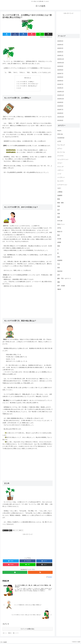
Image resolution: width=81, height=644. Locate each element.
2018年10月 (61, 99)
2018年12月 (61, 92)
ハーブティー (61, 177)
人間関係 (60, 192)
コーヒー (60, 163)
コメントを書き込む (28, 629)
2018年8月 (60, 106)
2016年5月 (60, 113)
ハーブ (59, 174)
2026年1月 (60, 56)
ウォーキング (61, 145)
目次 (26, 78)
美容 (59, 268)
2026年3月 (60, 48)
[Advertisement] (28, 42)
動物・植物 (60, 203)
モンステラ (5, 531)
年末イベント (61, 224)
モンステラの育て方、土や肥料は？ (26, 82)
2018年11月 (61, 95)
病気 (59, 257)
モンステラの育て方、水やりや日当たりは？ (28, 84)
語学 (59, 275)
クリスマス (60, 156)
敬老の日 (60, 232)
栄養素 (59, 242)
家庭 (59, 217)
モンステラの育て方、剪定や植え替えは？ (28, 86)
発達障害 (60, 260)
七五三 (59, 188)
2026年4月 (60, 45)
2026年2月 (60, 52)
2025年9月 (60, 66)
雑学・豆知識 (61, 286)
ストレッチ (60, 167)
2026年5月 (60, 41)
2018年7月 (60, 110)
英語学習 (60, 271)
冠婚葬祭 (60, 195)
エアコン (60, 149)
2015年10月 (61, 117)
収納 (59, 206)
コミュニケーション (63, 159)
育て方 (21, 531)
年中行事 (60, 221)
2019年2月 (60, 88)
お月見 (59, 141)
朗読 (59, 235)
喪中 (59, 210)
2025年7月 (60, 74)
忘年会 (59, 228)
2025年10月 (61, 63)
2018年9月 (60, 102)
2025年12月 (61, 59)
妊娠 (59, 214)
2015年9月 (60, 120)
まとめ (19, 88)
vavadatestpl (61, 138)
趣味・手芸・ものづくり (64, 278)
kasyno (59, 131)
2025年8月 (60, 70)
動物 (59, 199)
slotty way (60, 134)
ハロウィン (60, 170)
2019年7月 (60, 84)
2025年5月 (60, 81)
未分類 (59, 239)
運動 (59, 282)
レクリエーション (62, 185)
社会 (59, 264)
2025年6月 (60, 77)
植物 (10, 531)
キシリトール (61, 152)
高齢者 (59, 289)
